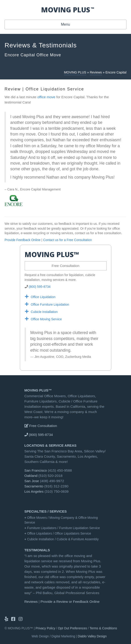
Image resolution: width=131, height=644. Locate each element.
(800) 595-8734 (40, 287)
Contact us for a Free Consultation (68, 240)
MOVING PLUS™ (38, 390)
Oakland (31, 476)
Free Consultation (65, 266)
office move (46, 97)
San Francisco (36, 470)
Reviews (96, 72)
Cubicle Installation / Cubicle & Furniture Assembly (63, 539)
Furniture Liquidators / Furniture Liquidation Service (64, 528)
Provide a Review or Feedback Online (70, 602)
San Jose (32, 481)
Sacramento (34, 486)
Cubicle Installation (44, 312)
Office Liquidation (43, 297)
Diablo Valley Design (92, 636)
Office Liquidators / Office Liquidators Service (59, 533)
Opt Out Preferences (72, 628)
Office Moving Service (46, 319)
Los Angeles (34, 491)
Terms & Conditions (103, 628)
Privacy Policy (45, 628)
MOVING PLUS (75, 72)
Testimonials (37, 550)
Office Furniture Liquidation (50, 304)
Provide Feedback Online (23, 240)
